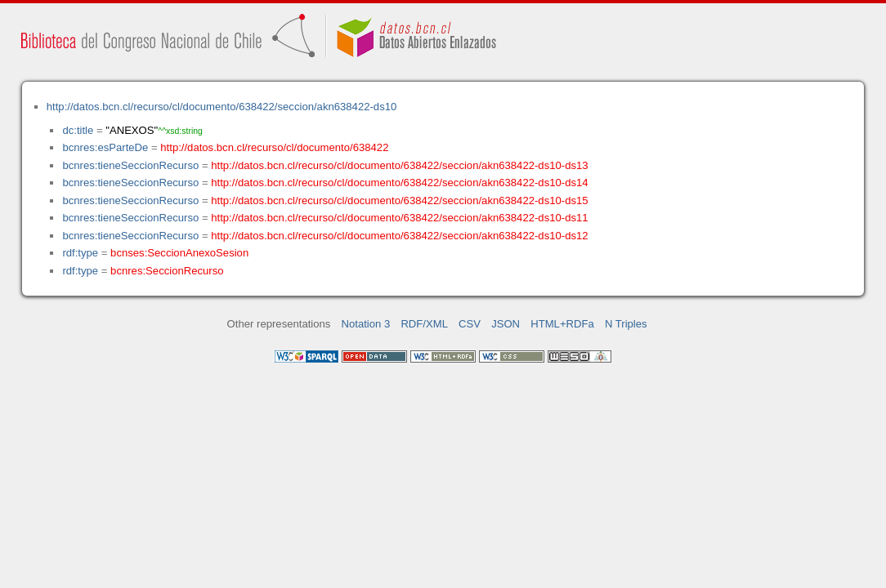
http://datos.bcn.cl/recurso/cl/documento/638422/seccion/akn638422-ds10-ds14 (399, 183)
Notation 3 (366, 324)
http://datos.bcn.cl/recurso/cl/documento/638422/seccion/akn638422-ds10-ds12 (399, 236)
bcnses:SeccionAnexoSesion (179, 253)
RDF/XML (424, 324)
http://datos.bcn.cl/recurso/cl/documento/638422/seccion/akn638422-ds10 (222, 107)
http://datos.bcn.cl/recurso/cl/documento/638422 (274, 147)
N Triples (626, 324)
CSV (470, 324)
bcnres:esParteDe (105, 147)
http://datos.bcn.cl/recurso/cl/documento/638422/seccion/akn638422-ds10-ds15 (399, 200)
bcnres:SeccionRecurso (167, 271)
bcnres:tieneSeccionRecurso (130, 165)
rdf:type (80, 253)
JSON (506, 324)
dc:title (78, 130)
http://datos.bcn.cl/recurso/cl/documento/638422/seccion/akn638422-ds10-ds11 (399, 218)
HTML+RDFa (562, 324)
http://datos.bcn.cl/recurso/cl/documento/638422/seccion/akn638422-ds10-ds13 (399, 165)
